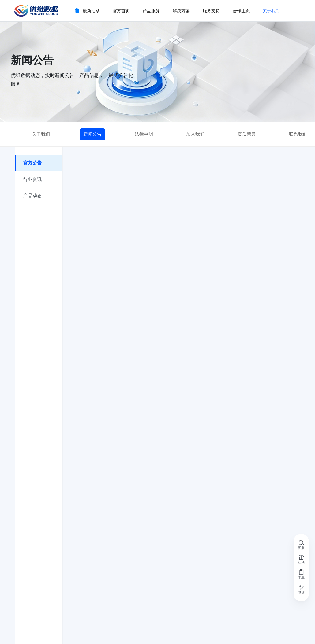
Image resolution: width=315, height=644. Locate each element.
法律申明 (144, 134)
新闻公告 (92, 134)
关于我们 (41, 134)
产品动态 (33, 197)
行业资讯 (33, 180)
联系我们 (298, 134)
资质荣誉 (247, 134)
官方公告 (33, 163)
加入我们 (195, 134)
